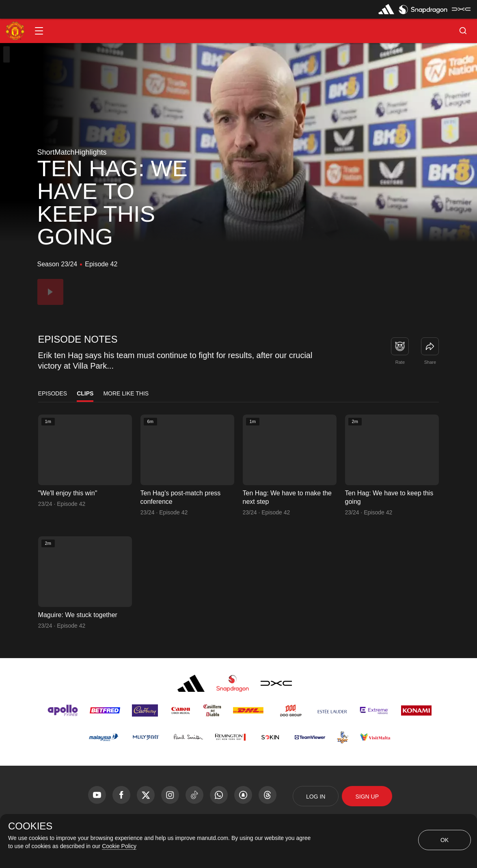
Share (430, 362)
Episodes (53, 393)
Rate (400, 362)
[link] (430, 346)
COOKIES (30, 826)
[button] (39, 31)
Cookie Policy (119, 846)
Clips (85, 393)
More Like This (126, 393)
